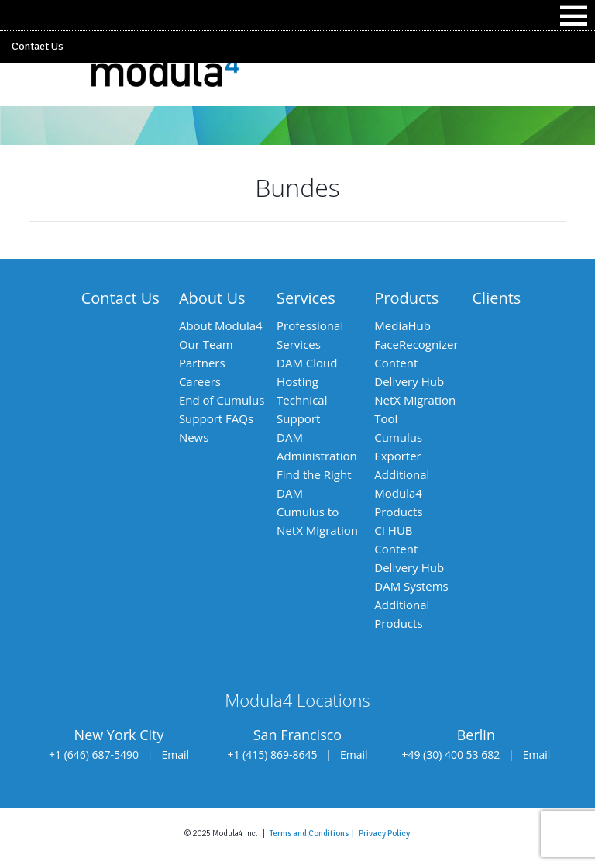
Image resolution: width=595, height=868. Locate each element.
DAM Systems (411, 586)
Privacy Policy (384, 833)
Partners (202, 363)
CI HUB (393, 530)
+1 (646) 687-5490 (94, 754)
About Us (212, 298)
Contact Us (38, 46)
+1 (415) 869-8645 (272, 754)
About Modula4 (221, 325)
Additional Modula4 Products (402, 493)
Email (176, 754)
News (194, 437)
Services (306, 298)
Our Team (206, 344)
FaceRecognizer (416, 344)
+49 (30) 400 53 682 (451, 754)
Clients (497, 298)
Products (406, 298)
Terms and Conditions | (314, 833)
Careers (200, 381)
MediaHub (402, 325)
